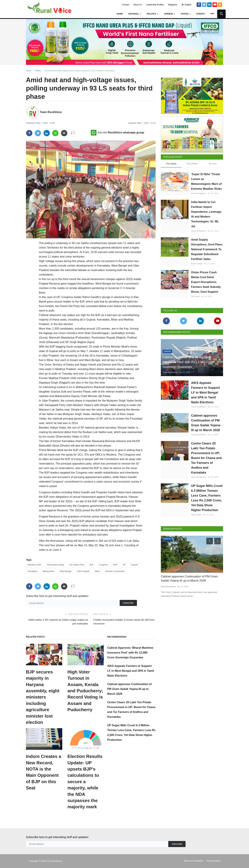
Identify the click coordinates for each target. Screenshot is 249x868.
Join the (117, 132)
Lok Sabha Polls (77, 565)
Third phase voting (55, 565)
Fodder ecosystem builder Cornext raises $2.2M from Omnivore (124, 622)
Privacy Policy (213, 861)
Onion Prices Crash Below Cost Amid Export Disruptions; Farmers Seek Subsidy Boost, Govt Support (206, 282)
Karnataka (32, 571)
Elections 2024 (34, 565)
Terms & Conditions (193, 861)
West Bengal (66, 571)
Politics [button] (153, 14)
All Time (213, 164)
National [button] (135, 14)
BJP (92, 565)
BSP (115, 565)
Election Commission (115, 571)
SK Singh (195, 296)
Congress (103, 565)
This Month (192, 164)
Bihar (98, 571)
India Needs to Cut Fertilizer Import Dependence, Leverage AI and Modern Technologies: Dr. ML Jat (206, 214)
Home (120, 14)
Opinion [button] (170, 14)
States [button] (186, 14)
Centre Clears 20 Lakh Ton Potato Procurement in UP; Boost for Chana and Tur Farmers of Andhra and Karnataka (206, 458)
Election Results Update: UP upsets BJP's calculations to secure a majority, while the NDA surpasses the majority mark (85, 782)
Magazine (173, 5)
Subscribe (128, 603)
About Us (138, 5)
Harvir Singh (197, 264)
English (188, 5)
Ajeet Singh (196, 515)
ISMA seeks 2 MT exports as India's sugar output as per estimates (58, 622)
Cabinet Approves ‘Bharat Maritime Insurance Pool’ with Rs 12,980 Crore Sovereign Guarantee (130, 653)
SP (124, 565)
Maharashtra (48, 571)
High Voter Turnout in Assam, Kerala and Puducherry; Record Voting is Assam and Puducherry (85, 691)
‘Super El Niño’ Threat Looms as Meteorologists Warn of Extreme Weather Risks (206, 181)
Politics (38, 71)
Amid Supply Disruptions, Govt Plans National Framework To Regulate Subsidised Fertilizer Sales (207, 249)
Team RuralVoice (51, 112)
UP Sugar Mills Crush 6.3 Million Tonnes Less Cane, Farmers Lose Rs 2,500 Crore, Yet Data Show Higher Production (207, 498)
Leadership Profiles (155, 5)
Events (201, 14)
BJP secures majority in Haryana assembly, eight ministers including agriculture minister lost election (43, 697)
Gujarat (134, 565)
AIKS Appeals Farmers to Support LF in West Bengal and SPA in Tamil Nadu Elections (131, 671)
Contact (126, 5)
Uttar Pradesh (83, 571)
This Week (171, 164)
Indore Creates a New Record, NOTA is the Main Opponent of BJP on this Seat (44, 772)
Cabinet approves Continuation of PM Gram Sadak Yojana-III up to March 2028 (129, 689)
